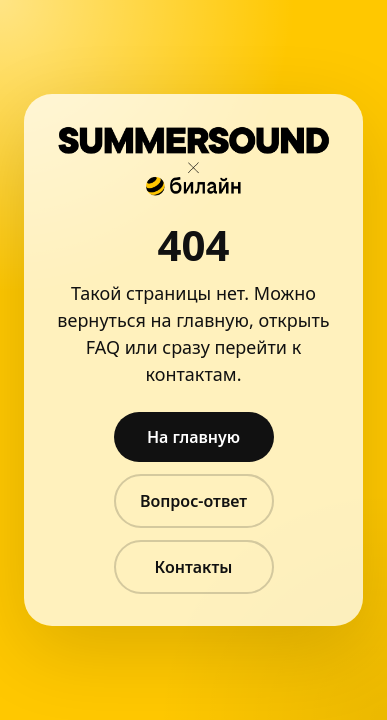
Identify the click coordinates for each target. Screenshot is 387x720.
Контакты (194, 567)
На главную (193, 437)
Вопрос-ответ (193, 501)
